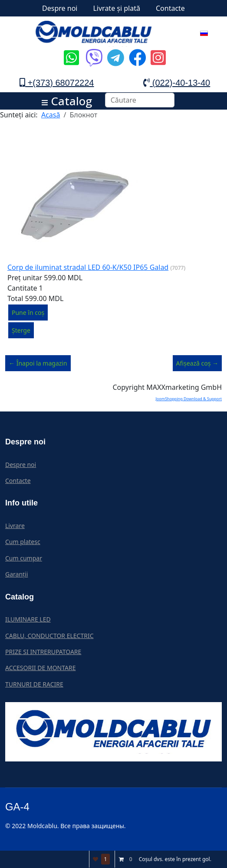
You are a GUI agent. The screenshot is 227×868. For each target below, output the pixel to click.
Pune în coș (28, 313)
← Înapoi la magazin (38, 363)
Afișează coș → (197, 363)
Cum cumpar (24, 558)
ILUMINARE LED (28, 619)
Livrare (15, 526)
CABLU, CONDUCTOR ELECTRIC (49, 636)
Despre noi (60, 8)
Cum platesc (23, 542)
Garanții (16, 574)
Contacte (170, 8)
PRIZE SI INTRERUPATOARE (43, 652)
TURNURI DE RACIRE (34, 684)
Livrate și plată (117, 8)
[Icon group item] (70, 51)
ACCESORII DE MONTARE (40, 668)
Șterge (21, 330)
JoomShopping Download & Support (189, 399)
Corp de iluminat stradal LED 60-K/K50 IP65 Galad (88, 267)
